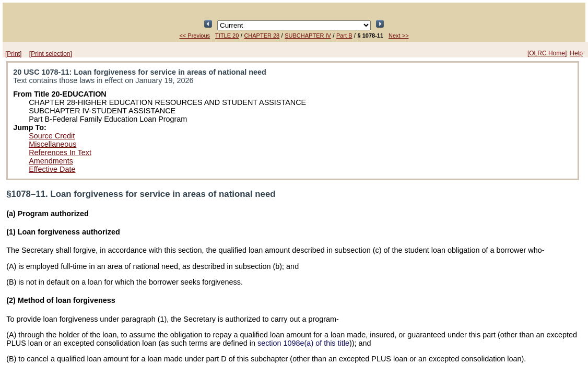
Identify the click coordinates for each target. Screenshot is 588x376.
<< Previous (195, 36)
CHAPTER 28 (262, 36)
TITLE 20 (227, 36)
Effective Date (52, 169)
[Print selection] (51, 54)
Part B (344, 36)
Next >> (399, 36)
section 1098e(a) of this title (303, 343)
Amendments (51, 161)
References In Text (60, 152)
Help (576, 53)
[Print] (13, 54)
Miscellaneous (52, 144)
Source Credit (52, 136)
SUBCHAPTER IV (308, 36)
